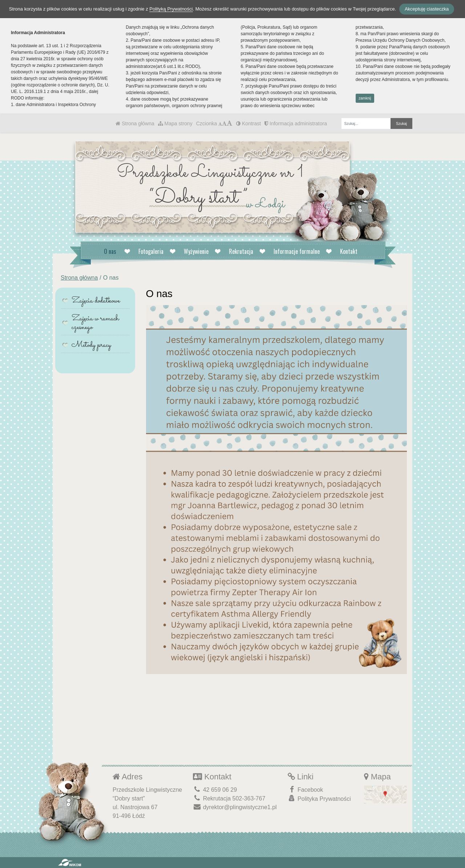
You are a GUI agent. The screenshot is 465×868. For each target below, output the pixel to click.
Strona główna (135, 123)
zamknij (365, 98)
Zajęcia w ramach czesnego (95, 323)
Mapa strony (175, 123)
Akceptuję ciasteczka (427, 9)
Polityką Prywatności (171, 9)
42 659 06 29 (215, 790)
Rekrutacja (241, 251)
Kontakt (349, 251)
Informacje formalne (297, 251)
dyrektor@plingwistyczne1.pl (235, 807)
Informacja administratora (296, 123)
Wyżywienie (196, 251)
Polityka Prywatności (319, 798)
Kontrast (248, 123)
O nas (110, 251)
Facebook (306, 789)
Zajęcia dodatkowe (96, 301)
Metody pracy (91, 345)
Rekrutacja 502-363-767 (229, 798)
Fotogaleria (151, 251)
